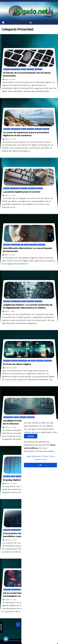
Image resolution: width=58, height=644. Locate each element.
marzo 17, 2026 (10, 427)
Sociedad (46, 129)
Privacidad (38, 69)
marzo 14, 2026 (11, 484)
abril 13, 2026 (10, 195)
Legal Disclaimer (34, 456)
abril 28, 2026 (10, 139)
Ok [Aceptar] (40, 465)
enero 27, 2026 (11, 600)
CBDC (13, 476)
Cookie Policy (40, 459)
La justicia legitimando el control (22, 192)
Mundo (24, 69)
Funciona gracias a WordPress (18, 641)
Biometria (7, 69)
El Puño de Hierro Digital (17, 364)
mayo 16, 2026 (10, 79)
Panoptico (30, 69)
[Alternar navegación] (31, 23)
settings (31, 436)
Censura (6, 188)
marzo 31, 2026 (11, 368)
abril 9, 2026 (10, 255)
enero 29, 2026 (11, 540)
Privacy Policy (48, 456)
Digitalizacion (16, 69)
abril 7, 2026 (10, 311)
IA (22, 245)
